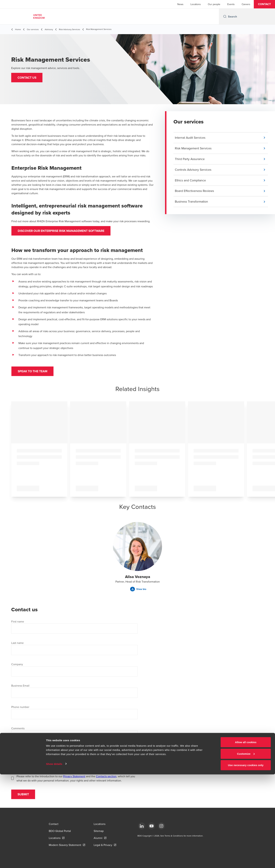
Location (16, 757)
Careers (246, 4)
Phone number (20, 709)
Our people (214, 4)
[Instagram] (161, 826)
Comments (18, 730)
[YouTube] (152, 826)
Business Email (20, 688)
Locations (196, 4)
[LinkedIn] (142, 826)
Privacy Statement (74, 778)
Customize (246, 847)
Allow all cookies (246, 836)
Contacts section (106, 778)
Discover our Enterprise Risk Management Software (64, 231)
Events (231, 4)
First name (18, 624)
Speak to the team (34, 373)
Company (17, 666)
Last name (17, 645)
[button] (264, 4)
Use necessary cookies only (246, 859)
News (180, 4)
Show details (54, 857)
